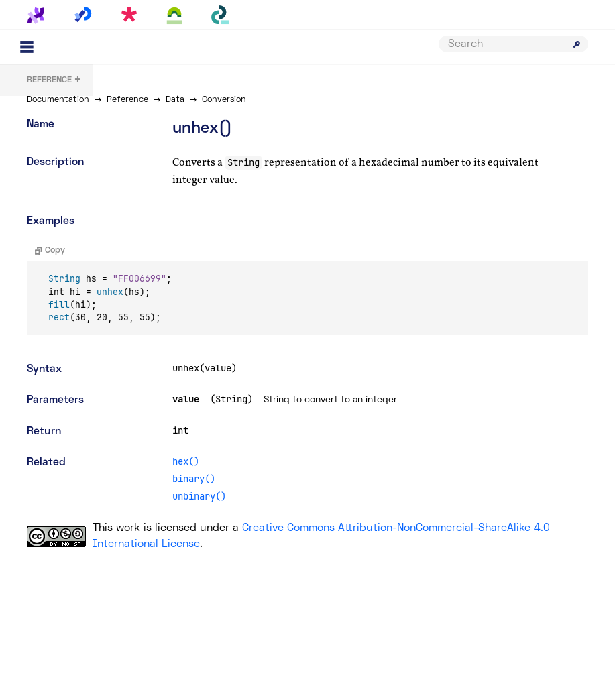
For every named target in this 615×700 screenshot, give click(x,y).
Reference (127, 100)
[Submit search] (577, 44)
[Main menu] (27, 47)
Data (175, 100)
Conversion (224, 100)
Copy (50, 251)
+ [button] (54, 81)
